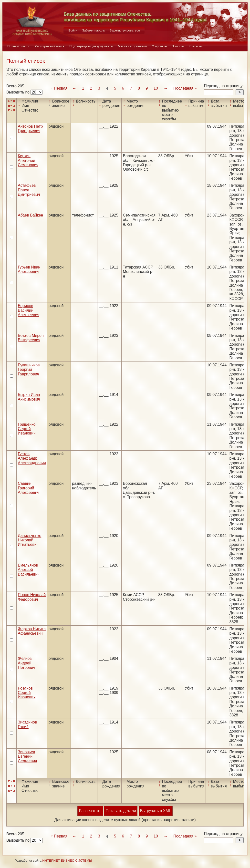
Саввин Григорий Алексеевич (29, 488)
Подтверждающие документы (91, 46)
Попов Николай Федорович (32, 597)
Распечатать (90, 811)
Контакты (196, 46)
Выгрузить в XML (156, 811)
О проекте (159, 46)
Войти (73, 30)
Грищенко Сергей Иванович (27, 429)
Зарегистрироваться (125, 30)
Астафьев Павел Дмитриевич (29, 190)
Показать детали (121, 811)
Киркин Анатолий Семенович (28, 160)
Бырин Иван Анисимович (29, 397)
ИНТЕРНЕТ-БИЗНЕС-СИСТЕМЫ (67, 861)
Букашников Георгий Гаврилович (29, 370)
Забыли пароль (93, 30)
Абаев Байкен (30, 215)
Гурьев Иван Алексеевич (29, 269)
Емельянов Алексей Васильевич (29, 570)
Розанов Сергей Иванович (27, 693)
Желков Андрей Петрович (26, 663)
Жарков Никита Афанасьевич (32, 631)
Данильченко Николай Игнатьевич (30, 540)
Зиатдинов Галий (27, 724)
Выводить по (18, 92)
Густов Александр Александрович (32, 458)
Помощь (178, 46)
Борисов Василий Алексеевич (29, 310)
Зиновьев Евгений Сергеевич (27, 756)
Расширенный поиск (50, 46)
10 (156, 88)
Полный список (19, 46)
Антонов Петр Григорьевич (30, 129)
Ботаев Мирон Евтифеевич (31, 338)
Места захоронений (132, 46)
